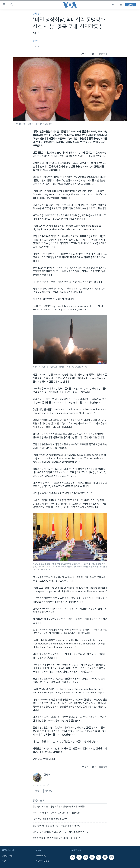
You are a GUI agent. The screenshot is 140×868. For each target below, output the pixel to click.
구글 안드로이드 (8, 856)
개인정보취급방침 (42, 861)
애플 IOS (5, 861)
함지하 (35, 41)
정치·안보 (37, 14)
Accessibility (41, 856)
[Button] (85, 54)
